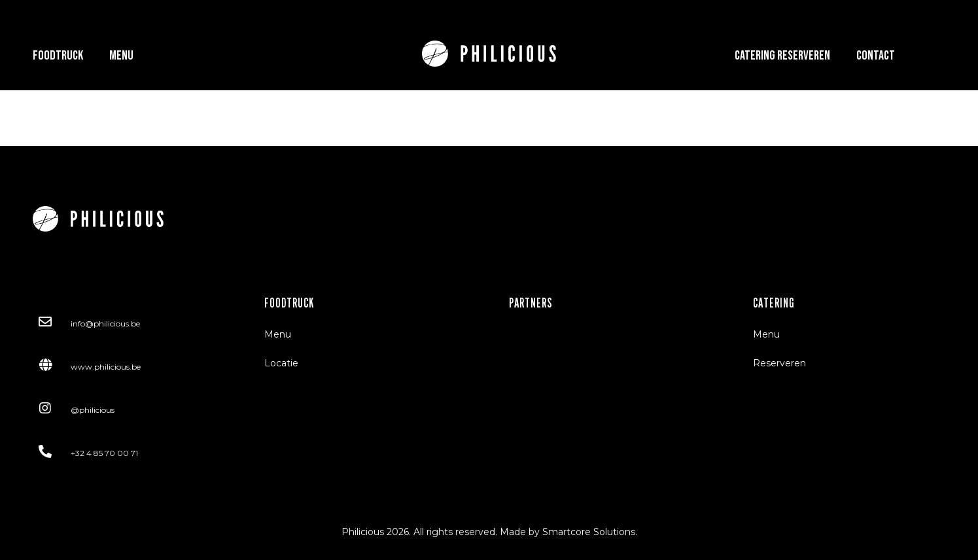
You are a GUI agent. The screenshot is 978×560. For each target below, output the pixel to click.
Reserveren (779, 363)
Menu (121, 56)
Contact (876, 56)
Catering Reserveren (782, 56)
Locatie (281, 363)
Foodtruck (58, 56)
